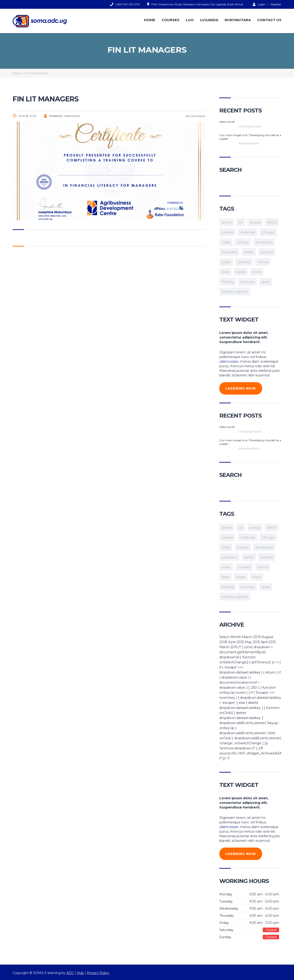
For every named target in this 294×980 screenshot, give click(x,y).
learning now (241, 388)
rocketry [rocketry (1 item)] (244, 262)
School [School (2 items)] (263, 262)
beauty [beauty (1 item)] (255, 222)
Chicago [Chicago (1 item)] (268, 232)
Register (276, 4)
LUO (190, 20)
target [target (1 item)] (241, 272)
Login (259, 4)
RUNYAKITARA (238, 20)
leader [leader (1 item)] (249, 252)
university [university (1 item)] (247, 282)
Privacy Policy (98, 973)
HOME (150, 20)
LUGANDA (209, 20)
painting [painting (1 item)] (267, 252)
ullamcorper (229, 361)
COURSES (171, 20)
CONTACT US (269, 20)
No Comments (195, 116)
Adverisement (249, 143)
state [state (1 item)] (225, 272)
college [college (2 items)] (243, 242)
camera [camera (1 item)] (227, 232)
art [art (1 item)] (241, 222)
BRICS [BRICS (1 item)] (272, 222)
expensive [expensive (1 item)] (229, 252)
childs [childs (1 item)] (226, 242)
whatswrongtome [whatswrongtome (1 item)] (235, 292)
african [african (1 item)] (227, 222)
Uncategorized (250, 126)
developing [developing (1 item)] (264, 242)
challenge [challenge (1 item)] (247, 232)
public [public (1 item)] (226, 262)
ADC (70, 973)
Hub (80, 973)
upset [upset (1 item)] (266, 282)
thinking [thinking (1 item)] (228, 282)
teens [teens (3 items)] (257, 272)
